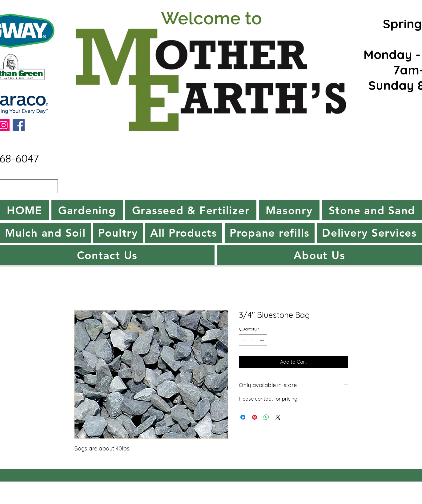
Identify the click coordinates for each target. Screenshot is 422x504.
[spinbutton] (253, 340)
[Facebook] (19, 125)
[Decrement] (244, 340)
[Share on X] (278, 417)
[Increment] (262, 340)
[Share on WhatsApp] (266, 417)
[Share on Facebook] (243, 417)
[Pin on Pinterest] (255, 417)
